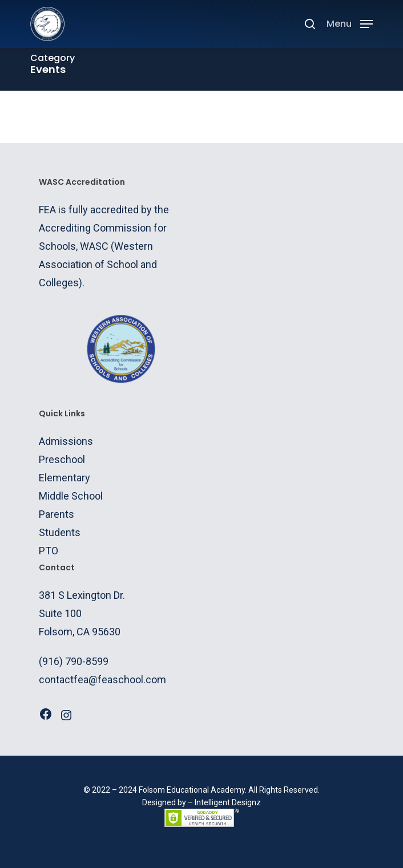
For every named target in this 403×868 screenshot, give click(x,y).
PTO (49, 551)
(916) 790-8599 (74, 661)
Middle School (71, 496)
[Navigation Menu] (350, 23)
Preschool (62, 459)
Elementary (65, 478)
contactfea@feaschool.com (102, 680)
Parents (57, 514)
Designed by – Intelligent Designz (201, 802)
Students (60, 532)
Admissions (66, 441)
